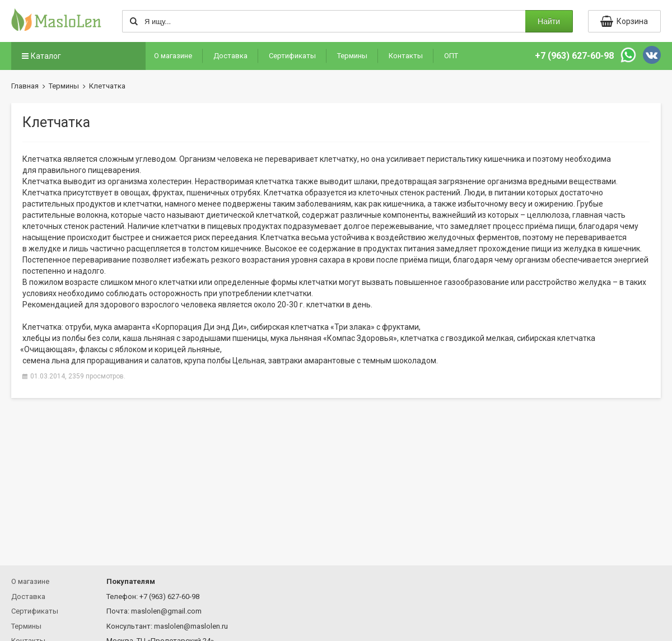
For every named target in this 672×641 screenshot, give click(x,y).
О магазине (173, 56)
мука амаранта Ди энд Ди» (171, 327)
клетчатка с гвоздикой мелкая (457, 338)
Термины (352, 56)
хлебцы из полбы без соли (71, 338)
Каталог (40, 56)
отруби (78, 327)
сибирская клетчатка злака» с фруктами (335, 327)
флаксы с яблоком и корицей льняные (150, 349)
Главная (25, 86)
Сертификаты (292, 56)
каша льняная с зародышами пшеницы (195, 338)
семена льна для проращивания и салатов (102, 361)
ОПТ (451, 56)
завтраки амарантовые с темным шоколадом (352, 361)
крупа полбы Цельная (225, 361)
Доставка (230, 56)
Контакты (406, 56)
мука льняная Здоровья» (334, 338)
